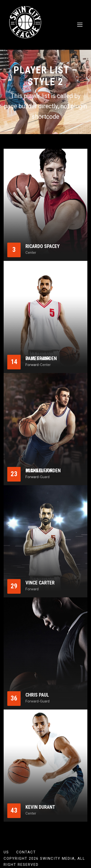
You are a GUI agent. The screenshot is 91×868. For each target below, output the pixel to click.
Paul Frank (38, 358)
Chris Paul (37, 695)
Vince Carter (40, 583)
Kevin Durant (40, 807)
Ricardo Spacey (43, 246)
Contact (26, 852)
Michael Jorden (43, 471)
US (6, 852)
